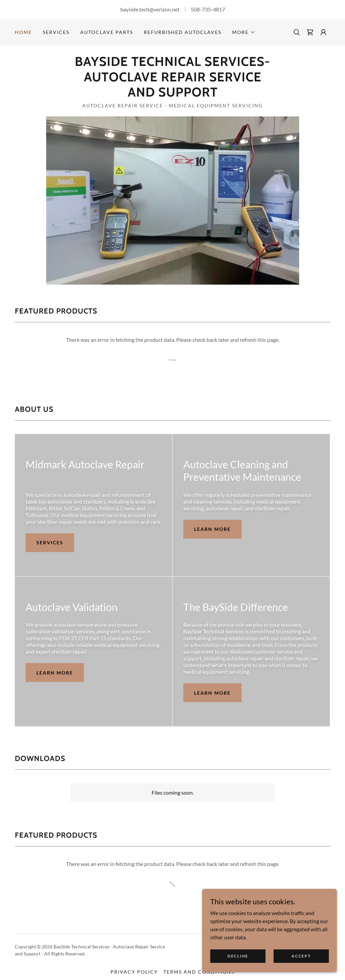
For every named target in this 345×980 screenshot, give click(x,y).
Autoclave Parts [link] (107, 32)
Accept (301, 956)
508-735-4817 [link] (208, 9)
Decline (238, 956)
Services (50, 542)
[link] (310, 32)
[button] (244, 32)
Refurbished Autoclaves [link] (183, 32)
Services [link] (56, 32)
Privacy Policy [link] (134, 972)
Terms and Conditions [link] (199, 972)
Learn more (212, 529)
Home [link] (23, 32)
